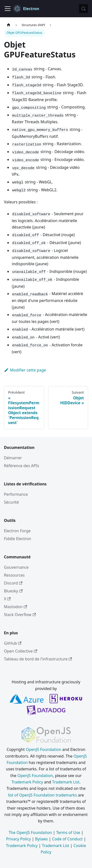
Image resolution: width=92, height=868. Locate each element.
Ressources (14, 575)
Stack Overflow (20, 615)
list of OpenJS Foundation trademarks (43, 795)
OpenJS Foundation (44, 749)
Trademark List (66, 782)
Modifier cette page (25, 370)
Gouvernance (16, 567)
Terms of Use (68, 833)
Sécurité (11, 502)
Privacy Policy (19, 839)
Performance (16, 494)
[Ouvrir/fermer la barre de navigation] (8, 9)
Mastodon (15, 607)
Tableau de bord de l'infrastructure (38, 659)
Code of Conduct (67, 839)
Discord (13, 583)
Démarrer (13, 458)
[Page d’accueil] (9, 25)
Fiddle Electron (18, 539)
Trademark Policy (27, 782)
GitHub (13, 643)
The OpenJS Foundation (30, 833)
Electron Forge (17, 531)
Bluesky (13, 591)
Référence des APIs (21, 466)
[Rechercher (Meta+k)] (83, 9)
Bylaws (41, 839)
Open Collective (21, 651)
